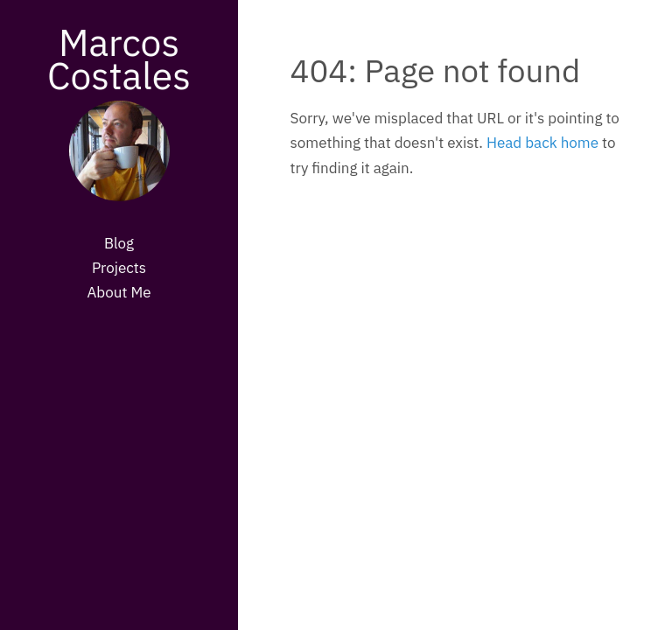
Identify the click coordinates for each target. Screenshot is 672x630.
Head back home (542, 143)
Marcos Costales (119, 59)
